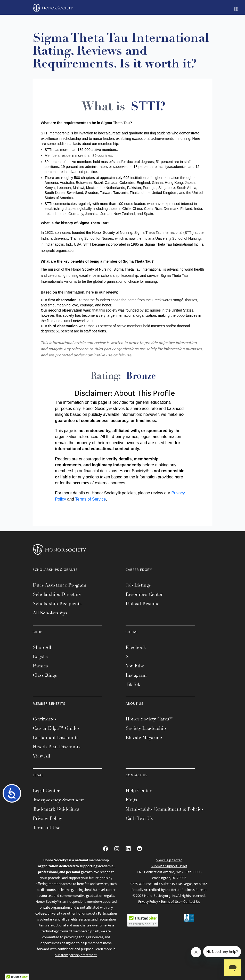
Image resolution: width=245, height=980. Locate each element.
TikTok (133, 684)
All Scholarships (50, 613)
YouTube (135, 666)
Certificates (45, 719)
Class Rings (45, 675)
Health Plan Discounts (57, 747)
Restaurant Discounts (56, 737)
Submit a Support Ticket (169, 866)
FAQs (131, 800)
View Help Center (169, 860)
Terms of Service (90, 499)
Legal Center (46, 790)
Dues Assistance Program (60, 585)
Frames (40, 666)
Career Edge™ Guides (56, 728)
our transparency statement (76, 955)
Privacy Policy (47, 818)
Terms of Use (47, 828)
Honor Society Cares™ (150, 719)
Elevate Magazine (144, 737)
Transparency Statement (58, 800)
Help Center (138, 790)
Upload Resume (142, 604)
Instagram (136, 675)
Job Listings (138, 585)
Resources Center (144, 594)
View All (41, 756)
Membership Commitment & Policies (165, 809)
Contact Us (192, 902)
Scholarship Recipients (57, 604)
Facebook (136, 647)
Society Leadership (146, 728)
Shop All (42, 647)
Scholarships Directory (57, 594)
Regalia (40, 657)
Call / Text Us (139, 818)
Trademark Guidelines (56, 809)
